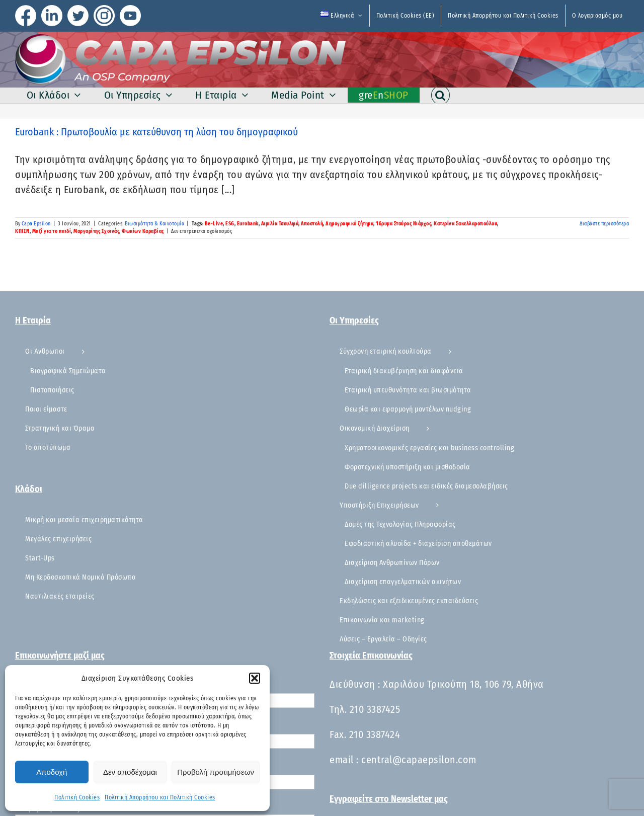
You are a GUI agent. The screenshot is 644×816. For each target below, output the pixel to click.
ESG (230, 224)
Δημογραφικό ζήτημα (349, 224)
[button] (255, 678)
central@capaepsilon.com (419, 760)
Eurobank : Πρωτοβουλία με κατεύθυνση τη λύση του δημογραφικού (156, 132)
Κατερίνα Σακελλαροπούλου (465, 224)
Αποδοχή (52, 772)
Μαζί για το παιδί (52, 231)
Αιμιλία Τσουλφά (280, 224)
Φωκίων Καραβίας (143, 231)
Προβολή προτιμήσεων (216, 772)
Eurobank (248, 224)
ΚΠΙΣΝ (22, 231)
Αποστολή (312, 224)
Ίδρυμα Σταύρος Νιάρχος (404, 224)
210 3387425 (375, 709)
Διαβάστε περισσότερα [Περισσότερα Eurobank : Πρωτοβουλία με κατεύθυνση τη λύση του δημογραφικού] (604, 224)
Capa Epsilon (36, 224)
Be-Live (214, 224)
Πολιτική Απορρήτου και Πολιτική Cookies (160, 797)
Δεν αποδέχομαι (130, 772)
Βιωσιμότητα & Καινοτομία (154, 224)
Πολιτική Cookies (77, 797)
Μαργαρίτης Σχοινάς (96, 231)
